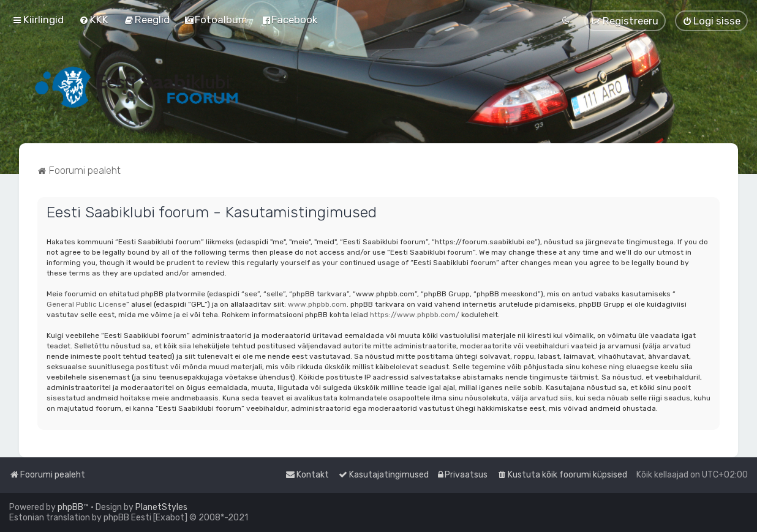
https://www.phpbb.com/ (415, 315)
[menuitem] (94, 20)
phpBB (70, 507)
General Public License (86, 304)
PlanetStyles (161, 507)
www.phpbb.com (317, 304)
